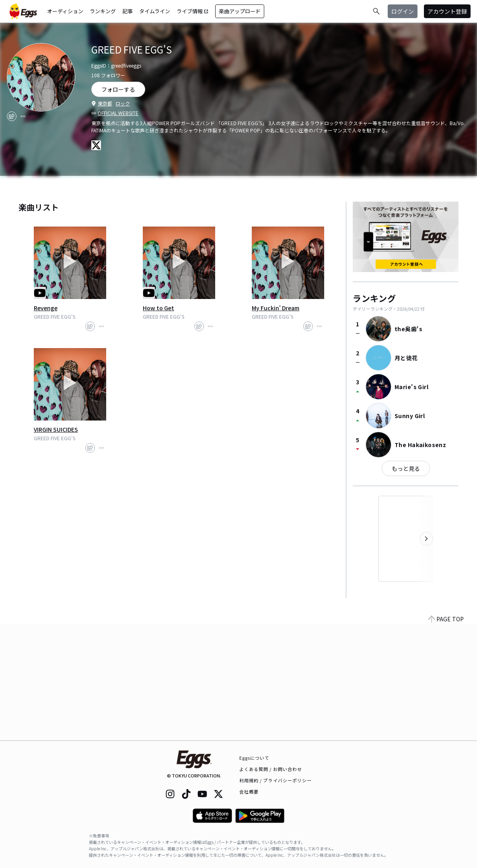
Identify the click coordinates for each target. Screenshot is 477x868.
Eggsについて (255, 758)
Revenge (46, 308)
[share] (12, 116)
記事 (127, 11)
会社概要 (249, 792)
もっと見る (406, 468)
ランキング (103, 11)
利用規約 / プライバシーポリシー (276, 780)
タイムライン (155, 11)
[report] (23, 116)
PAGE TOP (446, 736)
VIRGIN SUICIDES (56, 429)
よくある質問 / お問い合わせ (271, 769)
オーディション (65, 11)
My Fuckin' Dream (276, 308)
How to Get (158, 308)
